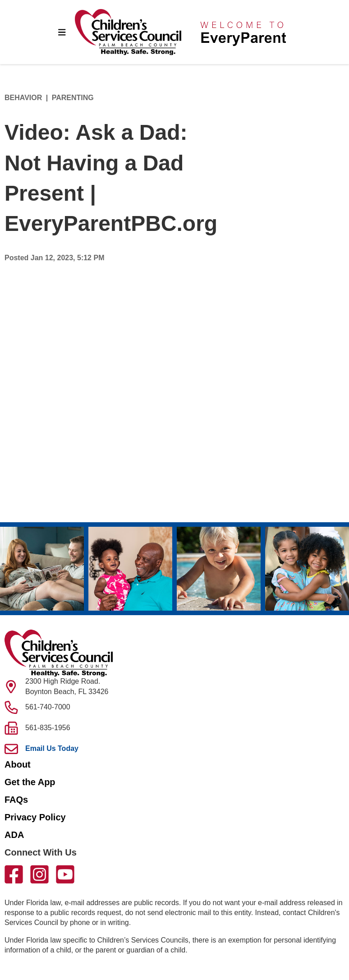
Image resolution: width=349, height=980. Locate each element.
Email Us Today (52, 748)
